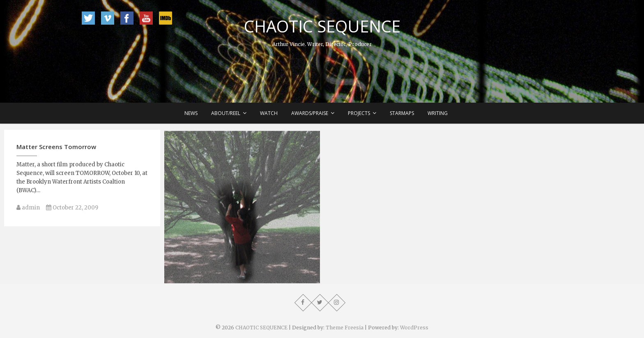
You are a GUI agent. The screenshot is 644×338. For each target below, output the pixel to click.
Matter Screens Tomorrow (56, 150)
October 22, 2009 (72, 211)
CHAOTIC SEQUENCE (322, 26)
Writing (438, 113)
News (191, 113)
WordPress (414, 328)
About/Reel (226, 113)
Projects (359, 113)
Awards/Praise (310, 113)
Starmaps (402, 113)
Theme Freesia (345, 328)
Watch (269, 113)
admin (28, 211)
